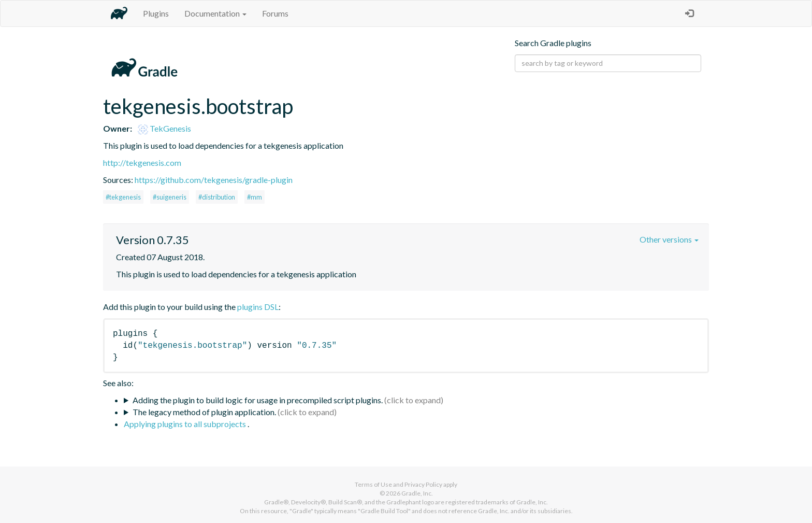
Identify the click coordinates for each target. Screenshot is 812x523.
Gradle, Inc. (417, 493)
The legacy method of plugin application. (204, 412)
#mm (255, 197)
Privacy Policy (423, 484)
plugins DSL (258, 307)
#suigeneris (170, 197)
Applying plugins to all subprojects (186, 424)
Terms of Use (373, 484)
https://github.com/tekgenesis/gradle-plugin (214, 180)
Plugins (156, 13)
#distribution (217, 197)
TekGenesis (164, 128)
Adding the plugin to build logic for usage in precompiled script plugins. (258, 400)
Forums (275, 13)
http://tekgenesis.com (142, 162)
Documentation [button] (215, 13)
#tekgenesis (123, 197)
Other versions (669, 239)
